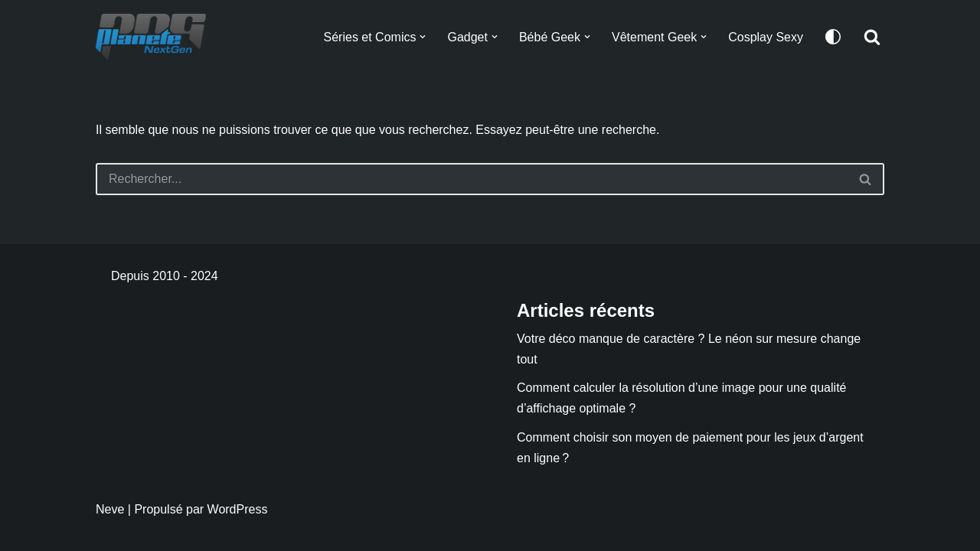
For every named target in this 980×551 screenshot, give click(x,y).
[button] (423, 37)
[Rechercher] (872, 37)
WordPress (238, 509)
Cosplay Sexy (766, 37)
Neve (110, 509)
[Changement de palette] (833, 37)
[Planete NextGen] (155, 37)
